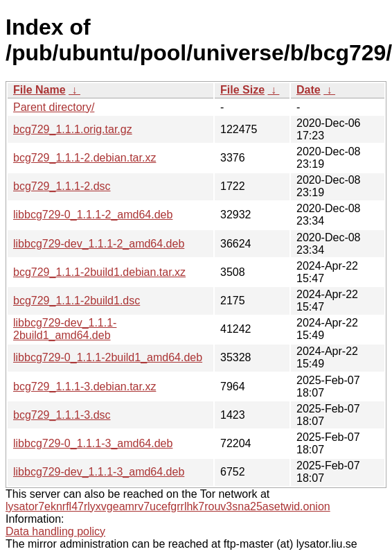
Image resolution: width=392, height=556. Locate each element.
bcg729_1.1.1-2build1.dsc (77, 301)
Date (309, 90)
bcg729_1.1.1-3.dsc (62, 415)
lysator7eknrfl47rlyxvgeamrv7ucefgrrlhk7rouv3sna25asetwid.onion (168, 506)
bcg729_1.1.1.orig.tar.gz (73, 129)
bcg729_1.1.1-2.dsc (62, 186)
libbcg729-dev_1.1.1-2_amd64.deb (99, 244)
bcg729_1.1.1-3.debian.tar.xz (84, 386)
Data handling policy (55, 531)
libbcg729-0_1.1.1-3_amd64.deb (93, 443)
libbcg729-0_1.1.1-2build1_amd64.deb (108, 357)
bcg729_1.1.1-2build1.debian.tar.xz (99, 272)
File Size (242, 90)
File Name (39, 90)
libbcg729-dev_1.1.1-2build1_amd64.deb (65, 329)
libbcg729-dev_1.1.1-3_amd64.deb (99, 472)
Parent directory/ (54, 107)
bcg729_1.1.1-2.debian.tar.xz (84, 158)
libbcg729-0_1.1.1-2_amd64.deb (93, 215)
